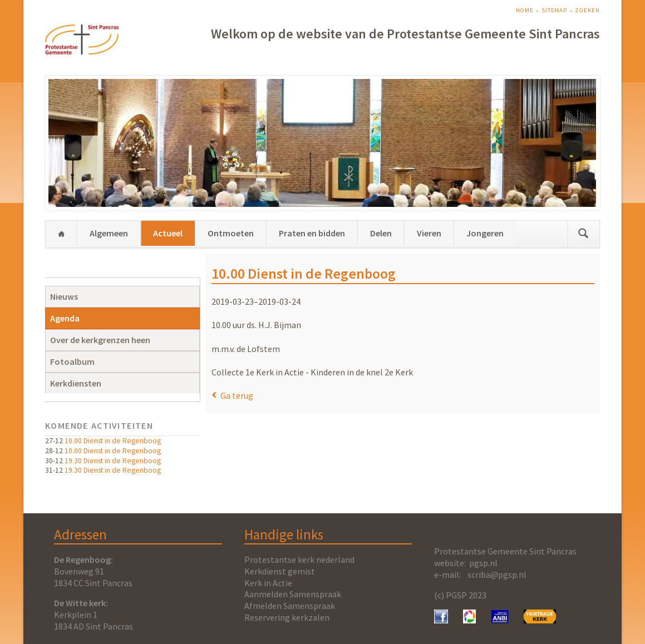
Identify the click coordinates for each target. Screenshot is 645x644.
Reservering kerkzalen (287, 617)
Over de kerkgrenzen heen (100, 340)
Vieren (429, 233)
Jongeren (485, 233)
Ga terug (237, 395)
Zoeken (587, 10)
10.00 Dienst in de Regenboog (113, 441)
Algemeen (109, 233)
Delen (381, 233)
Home (525, 10)
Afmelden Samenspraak (290, 606)
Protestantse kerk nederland (299, 559)
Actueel (168, 233)
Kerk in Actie (268, 583)
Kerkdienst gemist (280, 571)
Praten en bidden (312, 233)
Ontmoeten (231, 233)
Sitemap (554, 10)
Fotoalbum (72, 361)
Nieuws (64, 296)
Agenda (65, 318)
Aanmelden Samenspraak (293, 594)
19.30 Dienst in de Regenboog (113, 461)
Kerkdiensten (76, 383)
